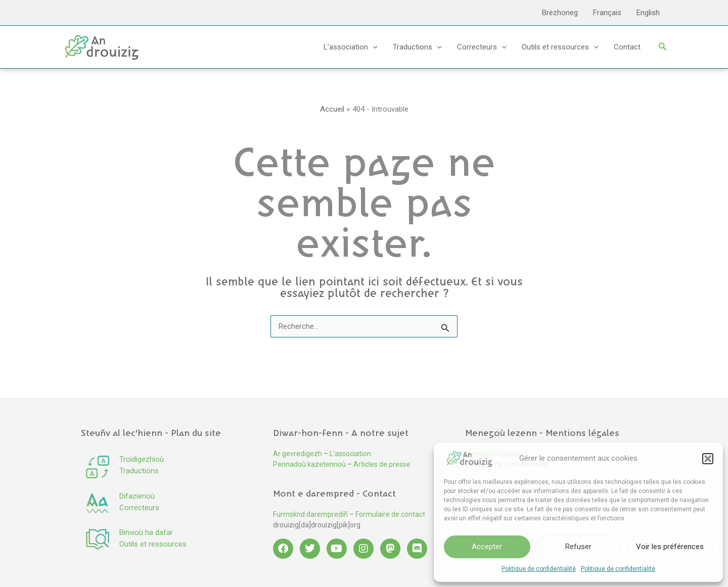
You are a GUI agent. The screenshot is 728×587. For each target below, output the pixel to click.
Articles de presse (382, 464)
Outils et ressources (560, 47)
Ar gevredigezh (298, 454)
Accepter (487, 547)
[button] (708, 459)
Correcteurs (482, 47)
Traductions (417, 47)
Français (607, 13)
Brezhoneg (560, 13)
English (648, 13)
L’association (351, 47)
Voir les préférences (670, 547)
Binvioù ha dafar (146, 532)
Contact (627, 47)
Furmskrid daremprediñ (310, 514)
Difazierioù (137, 496)
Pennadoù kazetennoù (309, 464)
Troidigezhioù (142, 459)
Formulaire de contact (390, 514)
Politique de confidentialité (539, 569)
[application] (373, 47)
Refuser (578, 547)
